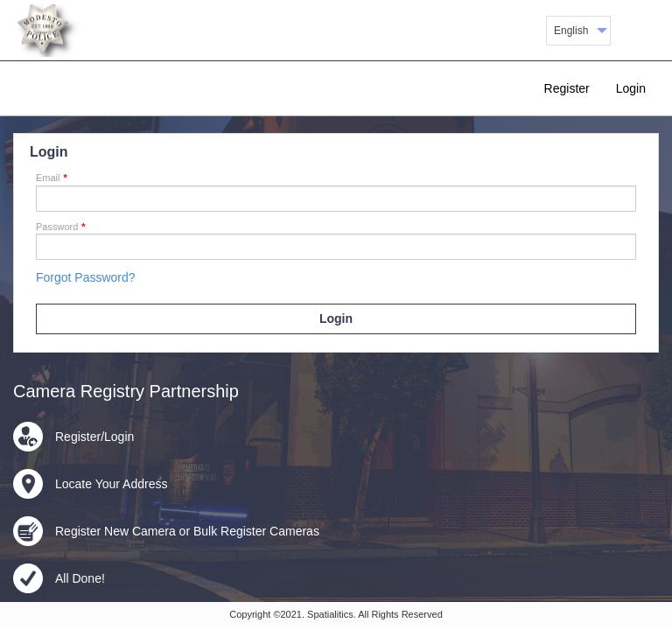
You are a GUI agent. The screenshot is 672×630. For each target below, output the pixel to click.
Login (631, 88)
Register (567, 88)
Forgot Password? (86, 277)
